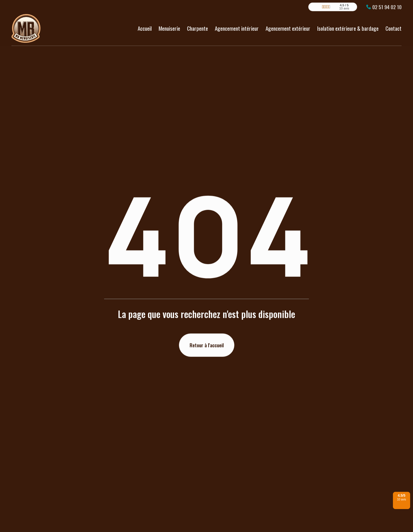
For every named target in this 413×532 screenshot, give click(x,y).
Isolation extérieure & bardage (348, 26)
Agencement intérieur (237, 26)
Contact (393, 26)
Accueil (145, 26)
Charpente (197, 26)
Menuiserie (169, 26)
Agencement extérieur (288, 26)
